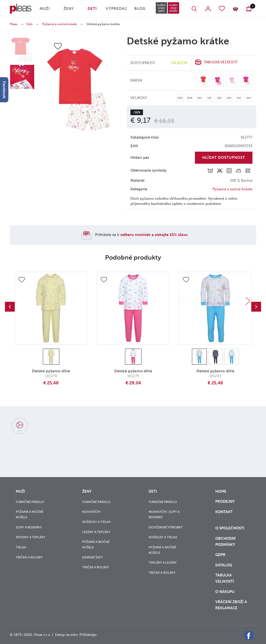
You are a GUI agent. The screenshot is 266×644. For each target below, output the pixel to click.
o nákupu (225, 592)
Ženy (69, 9)
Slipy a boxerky (29, 527)
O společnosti (230, 528)
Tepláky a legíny (163, 563)
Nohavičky (92, 512)
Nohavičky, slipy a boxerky (164, 514)
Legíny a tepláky (96, 532)
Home (221, 491)
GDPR (221, 555)
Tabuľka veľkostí (220, 62)
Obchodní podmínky (226, 542)
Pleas (14, 24)
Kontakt (224, 515)
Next (248, 301)
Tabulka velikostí (225, 578)
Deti (92, 9)
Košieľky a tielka (96, 522)
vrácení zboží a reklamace (231, 605)
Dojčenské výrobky (166, 527)
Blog (140, 9)
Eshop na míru (66, 635)
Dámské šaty (93, 557)
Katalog (224, 565)
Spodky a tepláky (31, 537)
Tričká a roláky (29, 557)
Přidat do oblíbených (22, 280)
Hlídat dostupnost (224, 158)
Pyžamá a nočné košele (60, 24)
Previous (10, 307)
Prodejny (225, 501)
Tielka (21, 547)
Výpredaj (116, 9)
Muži (45, 9)
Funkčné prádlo (30, 502)
